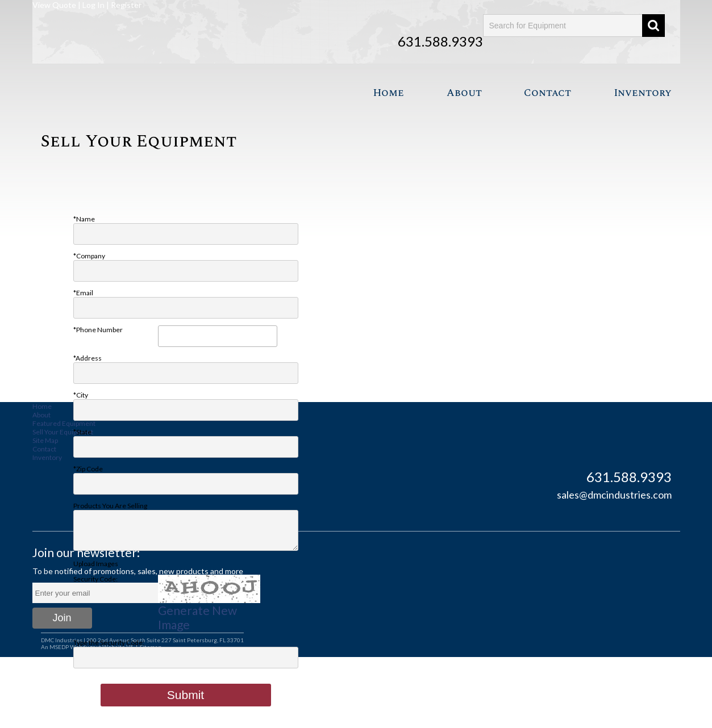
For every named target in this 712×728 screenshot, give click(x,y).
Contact (547, 93)
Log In (93, 5)
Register (126, 5)
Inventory (643, 93)
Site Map (45, 440)
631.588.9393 (440, 41)
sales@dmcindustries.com (614, 495)
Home (388, 93)
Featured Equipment (64, 423)
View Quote (54, 5)
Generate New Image (197, 624)
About (464, 93)
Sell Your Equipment (63, 432)
